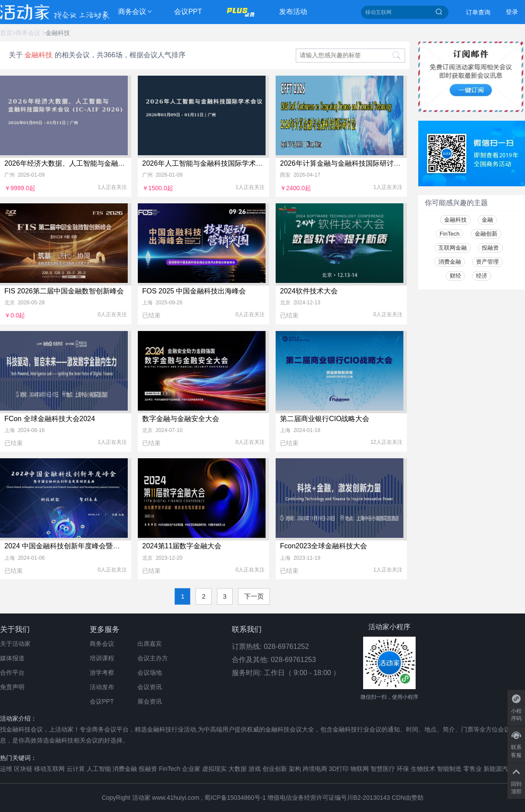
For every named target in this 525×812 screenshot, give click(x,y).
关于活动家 (15, 644)
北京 (10, 303)
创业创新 (275, 769)
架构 (295, 769)
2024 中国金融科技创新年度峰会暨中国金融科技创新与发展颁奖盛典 (111, 546)
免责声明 (12, 687)
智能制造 (449, 769)
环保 (403, 769)
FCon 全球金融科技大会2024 (50, 419)
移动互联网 (49, 769)
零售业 (472, 769)
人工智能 (99, 769)
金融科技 (58, 33)
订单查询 (478, 12)
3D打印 (339, 769)
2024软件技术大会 (309, 291)
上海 (147, 303)
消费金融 (450, 262)
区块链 (23, 769)
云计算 (76, 769)
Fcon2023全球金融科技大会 (324, 546)
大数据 (238, 769)
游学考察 (102, 673)
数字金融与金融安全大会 (181, 419)
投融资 (490, 248)
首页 (6, 33)
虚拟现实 (214, 769)
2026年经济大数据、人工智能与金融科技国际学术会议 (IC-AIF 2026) (111, 163)
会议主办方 (153, 658)
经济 (482, 276)
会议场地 (150, 673)
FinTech (450, 234)
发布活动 (293, 12)
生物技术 (423, 769)
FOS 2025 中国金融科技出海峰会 (194, 291)
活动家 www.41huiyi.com (166, 798)
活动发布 (102, 687)
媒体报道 (12, 658)
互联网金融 (453, 248)
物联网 (360, 769)
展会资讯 (150, 701)
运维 (6, 769)
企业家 (191, 769)
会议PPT (188, 12)
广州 (10, 175)
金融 (487, 220)
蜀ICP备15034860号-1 (235, 798)
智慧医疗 (383, 769)
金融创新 (486, 234)
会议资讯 (150, 687)
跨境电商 (315, 769)
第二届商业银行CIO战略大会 (325, 419)
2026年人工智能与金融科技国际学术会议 (206, 163)
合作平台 (12, 673)
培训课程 (102, 658)
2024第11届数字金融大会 (182, 546)
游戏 (255, 769)
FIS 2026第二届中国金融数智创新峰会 (64, 291)
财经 (455, 276)
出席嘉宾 (150, 644)
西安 (285, 175)
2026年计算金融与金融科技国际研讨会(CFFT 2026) (360, 163)
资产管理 (487, 262)
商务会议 (132, 12)
